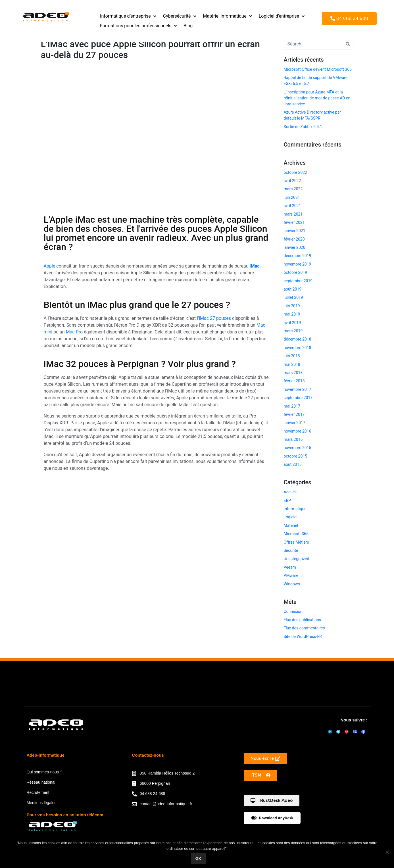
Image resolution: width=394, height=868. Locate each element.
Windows (292, 584)
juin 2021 (292, 197)
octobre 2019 (296, 272)
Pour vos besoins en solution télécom (65, 821)
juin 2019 (292, 306)
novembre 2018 (298, 348)
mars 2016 (293, 439)
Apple (50, 266)
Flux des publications (302, 620)
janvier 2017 (295, 423)
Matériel (291, 525)
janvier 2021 (295, 231)
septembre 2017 (298, 398)
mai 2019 (292, 314)
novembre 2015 (298, 448)
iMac (255, 266)
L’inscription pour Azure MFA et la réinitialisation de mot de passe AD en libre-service (317, 98)
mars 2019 (293, 331)
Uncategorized (297, 559)
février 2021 (294, 222)
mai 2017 (292, 406)
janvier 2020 (295, 247)
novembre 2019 (298, 264)
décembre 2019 (298, 256)
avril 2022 (292, 181)
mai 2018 (292, 364)
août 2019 (293, 289)
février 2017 (294, 414)
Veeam (290, 567)
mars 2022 (293, 189)
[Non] (387, 852)
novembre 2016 (298, 431)
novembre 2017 (298, 389)
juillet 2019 (293, 297)
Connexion (293, 612)
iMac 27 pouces (215, 318)
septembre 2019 (298, 281)
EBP (287, 500)
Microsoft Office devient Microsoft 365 (318, 69)
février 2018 (294, 381)
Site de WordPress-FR (303, 637)
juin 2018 (292, 356)
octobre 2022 (296, 172)
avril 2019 (292, 323)
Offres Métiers (296, 542)
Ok (199, 858)
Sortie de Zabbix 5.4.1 (303, 127)
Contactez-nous (148, 761)
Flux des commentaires (304, 628)
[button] (129, 16)
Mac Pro (74, 332)
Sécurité (291, 550)
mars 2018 (293, 373)
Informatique (295, 509)
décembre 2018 (298, 339)
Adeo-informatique (46, 761)
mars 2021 (293, 214)
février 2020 (294, 239)
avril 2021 (292, 206)
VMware (291, 575)
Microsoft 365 (296, 534)
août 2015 (293, 464)
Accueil (290, 492)
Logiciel (291, 517)
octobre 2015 (296, 456)
